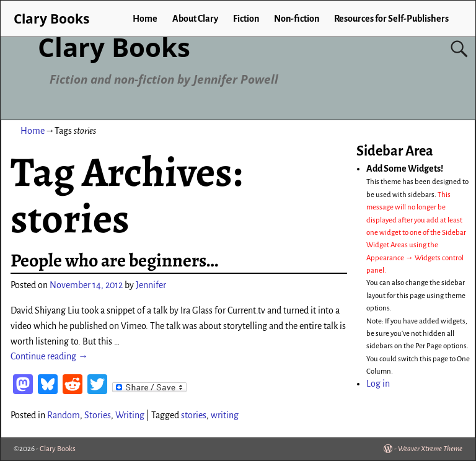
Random (64, 415)
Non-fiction (297, 19)
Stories (98, 415)
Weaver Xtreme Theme (430, 449)
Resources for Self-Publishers (391, 19)
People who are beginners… (114, 260)
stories (194, 415)
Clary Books (114, 47)
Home (145, 19)
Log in (378, 384)
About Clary (195, 19)
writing (225, 415)
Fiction (246, 19)
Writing (130, 415)
